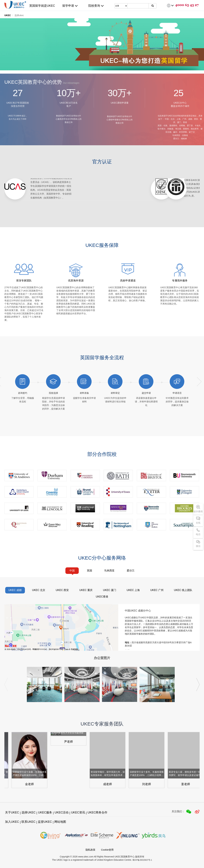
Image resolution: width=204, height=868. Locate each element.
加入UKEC (12, 822)
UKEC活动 (61, 812)
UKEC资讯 (78, 812)
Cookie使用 (107, 850)
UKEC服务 (45, 812)
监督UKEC (45, 822)
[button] (198, 685)
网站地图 (60, 822)
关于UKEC (12, 812)
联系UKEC (28, 822)
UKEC (8, 15)
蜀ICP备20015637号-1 (142, 860)
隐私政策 (90, 850)
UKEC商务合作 (97, 812)
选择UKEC (28, 812)
